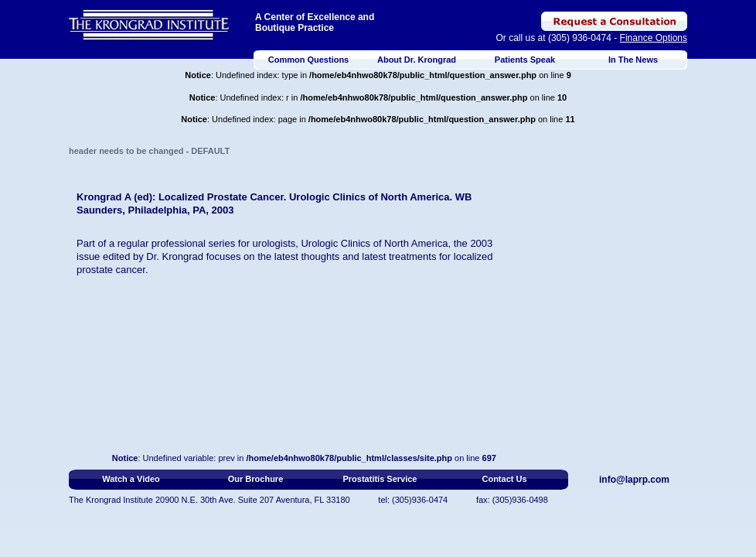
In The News (633, 60)
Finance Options (654, 38)
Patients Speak (525, 60)
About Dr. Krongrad (417, 60)
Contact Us (504, 479)
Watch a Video (131, 479)
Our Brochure (256, 479)
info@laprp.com (634, 480)
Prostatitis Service (380, 479)
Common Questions (309, 60)
